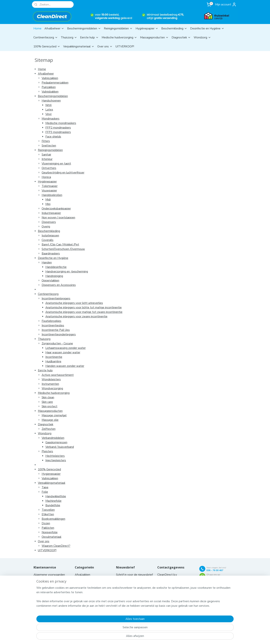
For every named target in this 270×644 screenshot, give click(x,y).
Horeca (46, 177)
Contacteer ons (44, 579)
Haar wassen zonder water (63, 352)
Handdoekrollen (52, 195)
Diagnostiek (181, 37)
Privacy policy (42, 593)
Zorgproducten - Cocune (57, 343)
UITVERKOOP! (125, 46)
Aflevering (40, 584)
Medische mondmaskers (61, 123)
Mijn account (226, 4)
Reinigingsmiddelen (118, 28)
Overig (46, 227)
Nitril (48, 105)
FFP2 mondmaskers (58, 128)
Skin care (47, 402)
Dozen (46, 523)
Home (37, 28)
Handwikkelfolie (55, 496)
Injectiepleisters (55, 460)
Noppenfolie (49, 532)
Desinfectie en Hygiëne (207, 28)
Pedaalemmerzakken (55, 83)
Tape (45, 487)
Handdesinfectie (56, 267)
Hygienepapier (51, 474)
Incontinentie (54, 357)
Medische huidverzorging (119, 37)
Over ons (105, 46)
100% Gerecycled (47, 46)
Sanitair (46, 155)
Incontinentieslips (53, 325)
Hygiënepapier (147, 28)
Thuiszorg (69, 37)
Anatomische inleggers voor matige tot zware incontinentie (84, 312)
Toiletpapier (49, 186)
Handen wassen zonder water (65, 366)
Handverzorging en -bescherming (66, 272)
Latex (49, 110)
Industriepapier (51, 213)
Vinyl (48, 114)
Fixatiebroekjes (51, 321)
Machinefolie (53, 501)
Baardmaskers (51, 254)
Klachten (39, 602)
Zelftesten (48, 429)
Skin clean (48, 397)
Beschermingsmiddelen (84, 28)
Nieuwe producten (46, 597)
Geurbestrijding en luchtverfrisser (63, 173)
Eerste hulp (89, 37)
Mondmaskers (50, 119)
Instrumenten (50, 384)
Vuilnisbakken (50, 92)
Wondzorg (202, 37)
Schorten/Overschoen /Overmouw (63, 249)
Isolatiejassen (50, 236)
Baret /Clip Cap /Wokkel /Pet (60, 245)
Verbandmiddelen (53, 438)
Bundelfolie (53, 505)
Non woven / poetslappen (58, 218)
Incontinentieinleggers (56, 298)
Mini (48, 204)
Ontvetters (49, 168)
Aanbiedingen (84, 597)
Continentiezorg (46, 37)
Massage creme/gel (54, 415)
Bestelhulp (41, 588)
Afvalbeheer (54, 28)
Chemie (80, 579)
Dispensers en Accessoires (58, 285)
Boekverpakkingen (53, 519)
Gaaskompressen (56, 442)
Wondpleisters (51, 379)
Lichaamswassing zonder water (65, 348)
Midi (48, 200)
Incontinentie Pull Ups (55, 330)
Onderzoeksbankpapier (56, 209)
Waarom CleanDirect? (56, 546)
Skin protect (49, 406)
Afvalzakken (82, 575)
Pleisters (47, 451)
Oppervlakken (50, 280)
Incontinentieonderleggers (58, 334)
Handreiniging (54, 276)
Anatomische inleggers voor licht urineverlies (74, 303)
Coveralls (47, 240)
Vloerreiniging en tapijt (56, 164)
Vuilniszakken (50, 78)
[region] (110, 628)
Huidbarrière (53, 361)
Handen (46, 263)
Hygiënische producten (90, 588)
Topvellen (48, 510)
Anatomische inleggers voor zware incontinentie (76, 316)
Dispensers (49, 222)
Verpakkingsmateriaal (79, 46)
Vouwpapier (49, 191)
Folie (45, 492)
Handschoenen (51, 101)
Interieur (47, 159)
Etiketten (48, 514)
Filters (46, 141)
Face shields (53, 137)
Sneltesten (49, 146)
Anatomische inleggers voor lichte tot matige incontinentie (83, 307)
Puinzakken (48, 87)
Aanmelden (126, 593)
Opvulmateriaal (51, 537)
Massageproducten (154, 37)
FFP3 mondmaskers (58, 132)
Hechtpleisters (55, 456)
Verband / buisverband (59, 447)
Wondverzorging (52, 388)
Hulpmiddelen (84, 593)
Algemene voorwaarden (50, 575)
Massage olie (50, 420)
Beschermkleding (174, 28)
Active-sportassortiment (57, 375)
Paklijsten (48, 528)
